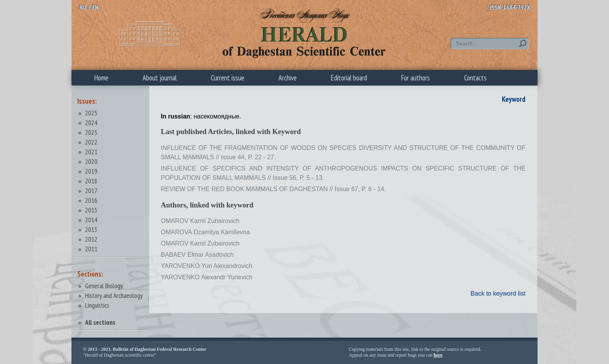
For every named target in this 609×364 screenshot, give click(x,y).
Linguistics (97, 305)
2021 (91, 152)
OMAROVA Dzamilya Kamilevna (205, 232)
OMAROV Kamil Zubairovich (200, 221)
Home (101, 78)
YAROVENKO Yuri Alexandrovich (207, 266)
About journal (160, 78)
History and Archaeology (114, 295)
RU (83, 7)
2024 (91, 123)
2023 (91, 132)
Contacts (475, 78)
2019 (91, 171)
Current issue (228, 78)
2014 (91, 220)
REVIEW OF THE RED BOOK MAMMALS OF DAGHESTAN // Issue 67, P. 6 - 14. (273, 189)
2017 (91, 191)
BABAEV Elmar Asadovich (197, 255)
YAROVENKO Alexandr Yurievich (207, 277)
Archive (288, 78)
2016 (91, 200)
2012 (91, 239)
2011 (91, 249)
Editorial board (349, 78)
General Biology (104, 286)
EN (95, 7)
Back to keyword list (498, 293)
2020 (91, 161)
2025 (91, 113)
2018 (91, 181)
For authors (416, 78)
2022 (91, 142)
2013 (91, 229)
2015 (91, 210)
